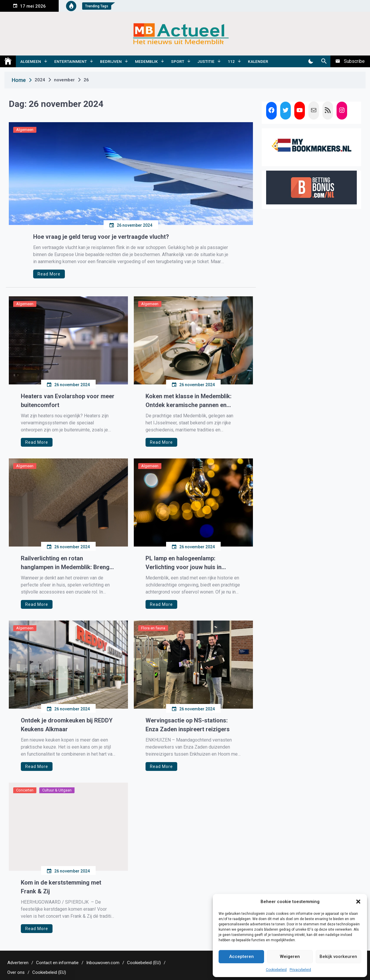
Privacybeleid (300, 970)
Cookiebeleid (276, 970)
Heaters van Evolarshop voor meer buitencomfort (68, 401)
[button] (358, 902)
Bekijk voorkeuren (338, 957)
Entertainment (71, 61)
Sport (178, 61)
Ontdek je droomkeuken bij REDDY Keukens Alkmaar (67, 725)
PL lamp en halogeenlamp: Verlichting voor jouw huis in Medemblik (184, 563)
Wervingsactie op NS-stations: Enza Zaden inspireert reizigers (188, 725)
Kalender (258, 61)
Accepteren (241, 957)
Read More (49, 274)
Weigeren (290, 957)
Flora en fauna (153, 628)
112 (231, 61)
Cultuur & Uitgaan (57, 790)
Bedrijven (111, 61)
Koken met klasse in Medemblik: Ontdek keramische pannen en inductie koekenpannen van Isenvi (191, 401)
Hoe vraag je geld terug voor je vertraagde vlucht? (101, 237)
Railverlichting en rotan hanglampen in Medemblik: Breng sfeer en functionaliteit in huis (65, 563)
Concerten (25, 790)
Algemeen (31, 61)
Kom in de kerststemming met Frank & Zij (61, 887)
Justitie (206, 61)
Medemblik (146, 61)
